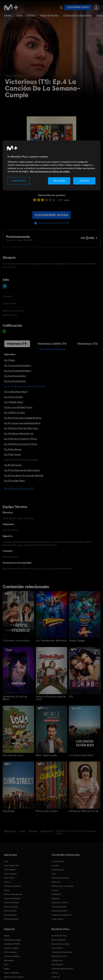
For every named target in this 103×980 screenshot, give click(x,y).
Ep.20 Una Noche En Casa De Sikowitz (24, 476)
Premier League (11, 948)
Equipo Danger (77, 641)
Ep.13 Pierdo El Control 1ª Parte (21, 439)
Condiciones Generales (62, 952)
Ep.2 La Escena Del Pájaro (18, 371)
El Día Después (11, 952)
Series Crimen (10, 910)
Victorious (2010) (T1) (52, 344)
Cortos (7, 881)
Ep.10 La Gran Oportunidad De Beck (23, 418)
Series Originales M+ (13, 894)
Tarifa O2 (56, 976)
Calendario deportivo (78, 15)
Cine (19, 15)
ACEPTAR (84, 181)
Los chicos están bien (80, 755)
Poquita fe (56, 894)
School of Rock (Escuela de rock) (50, 698)
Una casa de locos (12, 755)
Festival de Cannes (60, 902)
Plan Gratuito (50, 15)
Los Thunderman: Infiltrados (50, 641)
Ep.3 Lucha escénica (15, 376)
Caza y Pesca (57, 919)
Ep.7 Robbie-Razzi (14, 402)
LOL (71, 696)
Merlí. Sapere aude (46, 755)
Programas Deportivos (61, 914)
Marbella (55, 898)
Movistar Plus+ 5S (59, 956)
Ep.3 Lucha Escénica (15, 381)
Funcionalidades (59, 939)
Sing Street (8, 811)
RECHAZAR (59, 181)
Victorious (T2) (88, 344)
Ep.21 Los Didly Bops (15, 481)
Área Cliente (57, 948)
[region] (52, 166)
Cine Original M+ (11, 865)
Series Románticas (12, 898)
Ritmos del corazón (46, 811)
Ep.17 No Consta (13, 454)
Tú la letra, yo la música (15, 641)
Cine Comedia (10, 873)
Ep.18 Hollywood (13, 465)
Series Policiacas (11, 902)
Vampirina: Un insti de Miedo (18, 696)
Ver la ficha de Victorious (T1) (19, 488)
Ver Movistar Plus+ (60, 935)
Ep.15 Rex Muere (13, 449)
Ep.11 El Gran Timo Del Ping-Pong (21, 428)
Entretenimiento (11, 919)
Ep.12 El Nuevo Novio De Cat (19, 433)
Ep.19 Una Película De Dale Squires (22, 470)
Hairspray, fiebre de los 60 (83, 811)
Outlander (56, 881)
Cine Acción (9, 877)
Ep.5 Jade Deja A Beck (16, 392)
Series (8, 15)
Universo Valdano (12, 956)
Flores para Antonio (60, 877)
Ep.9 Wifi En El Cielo (15, 413)
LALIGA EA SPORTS (12, 943)
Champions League (13, 939)
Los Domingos (58, 861)
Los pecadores (58, 869)
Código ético (57, 960)
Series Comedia (11, 906)
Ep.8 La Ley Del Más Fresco (18, 407)
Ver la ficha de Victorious (52, 349)
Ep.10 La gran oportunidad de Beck (22, 423)
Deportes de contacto (14, 976)
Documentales (10, 914)
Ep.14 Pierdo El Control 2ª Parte (21, 444)
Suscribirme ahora (78, 7)
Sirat (54, 873)
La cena (55, 865)
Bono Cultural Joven (61, 943)
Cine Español (10, 869)
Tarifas (54, 972)
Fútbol (31, 15)
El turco (55, 890)
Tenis (6, 964)
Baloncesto (9, 960)
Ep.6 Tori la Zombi (13, 397)
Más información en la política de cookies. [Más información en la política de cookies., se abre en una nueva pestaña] (50, 171)
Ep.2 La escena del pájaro (18, 365)
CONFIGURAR (19, 181)
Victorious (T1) (17, 344)
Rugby (7, 968)
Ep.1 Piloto (10, 360)
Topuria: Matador (12, 972)
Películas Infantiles (12, 886)
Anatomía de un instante (62, 886)
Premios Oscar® (59, 906)
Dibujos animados (59, 910)
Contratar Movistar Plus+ (63, 968)
